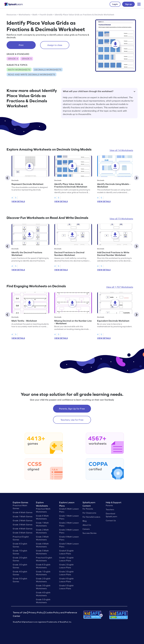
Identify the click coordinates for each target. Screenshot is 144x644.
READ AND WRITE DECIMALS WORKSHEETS (31, 75)
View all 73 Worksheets (121, 219)
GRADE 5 (27, 59)
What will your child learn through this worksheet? (99, 91)
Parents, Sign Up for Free (72, 409)
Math (35, 15)
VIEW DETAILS (18, 201)
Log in (115, 4)
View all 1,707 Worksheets (120, 287)
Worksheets (24, 15)
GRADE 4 (13, 59)
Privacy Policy (36, 613)
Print (21, 45)
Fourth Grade (46, 15)
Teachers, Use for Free (72, 420)
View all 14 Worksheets (121, 150)
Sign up (128, 4)
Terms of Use (20, 613)
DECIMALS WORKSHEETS (48, 70)
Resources (12, 15)
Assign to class (55, 45)
